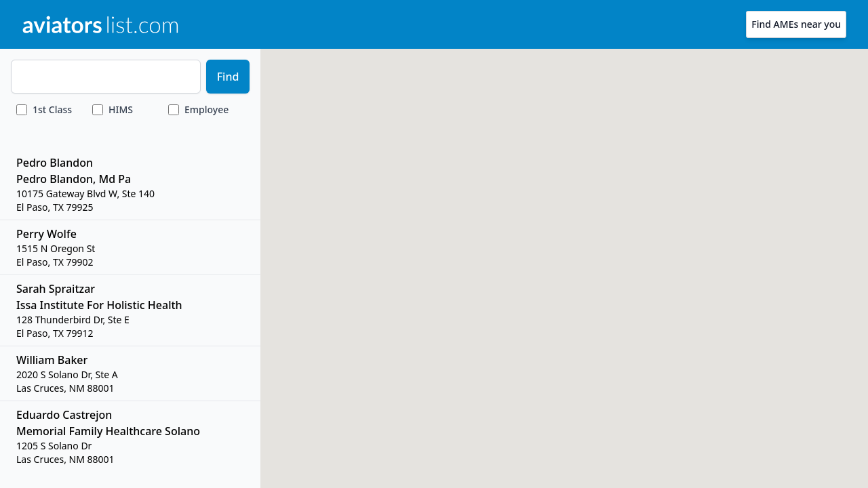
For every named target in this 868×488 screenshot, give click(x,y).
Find (228, 77)
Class (52, 109)
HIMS (121, 109)
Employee (206, 109)
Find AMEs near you (796, 24)
